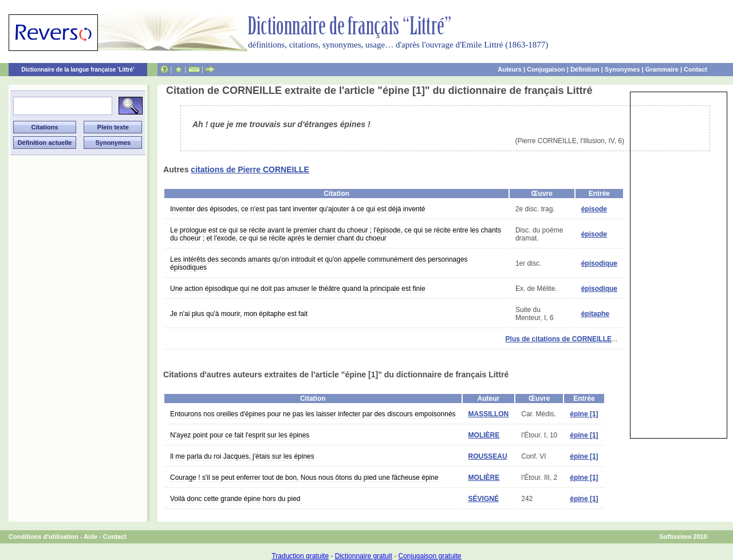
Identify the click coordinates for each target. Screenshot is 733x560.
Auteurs (510, 69)
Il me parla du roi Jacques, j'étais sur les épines (242, 456)
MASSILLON (489, 414)
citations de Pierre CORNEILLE (250, 169)
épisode (594, 209)
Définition (585, 69)
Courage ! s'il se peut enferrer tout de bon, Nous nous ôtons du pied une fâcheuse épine (304, 478)
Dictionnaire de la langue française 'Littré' (78, 70)
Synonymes (622, 69)
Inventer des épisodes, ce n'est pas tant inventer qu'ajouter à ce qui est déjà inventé (298, 209)
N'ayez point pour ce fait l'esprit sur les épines (240, 435)
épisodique (599, 263)
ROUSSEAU (488, 456)
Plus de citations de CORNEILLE (559, 339)
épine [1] (584, 414)
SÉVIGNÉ (484, 499)
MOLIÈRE (484, 435)
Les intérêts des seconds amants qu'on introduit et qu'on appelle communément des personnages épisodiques (319, 263)
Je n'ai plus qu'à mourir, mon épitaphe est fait (239, 314)
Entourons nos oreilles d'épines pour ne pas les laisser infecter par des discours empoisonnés (313, 414)
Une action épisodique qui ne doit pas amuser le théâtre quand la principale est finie (298, 289)
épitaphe (595, 314)
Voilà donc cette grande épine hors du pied (235, 499)
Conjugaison (546, 69)
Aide (90, 537)
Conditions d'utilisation (44, 537)
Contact (695, 69)
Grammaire (662, 69)
